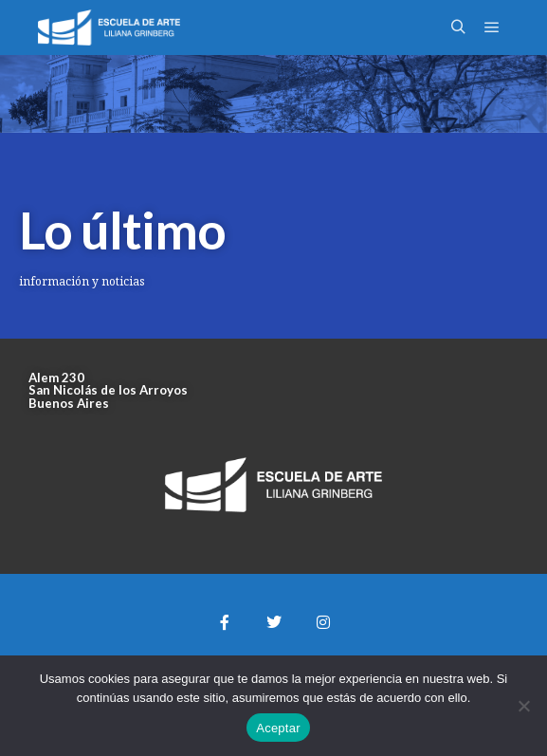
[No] (523, 706)
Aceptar (278, 728)
